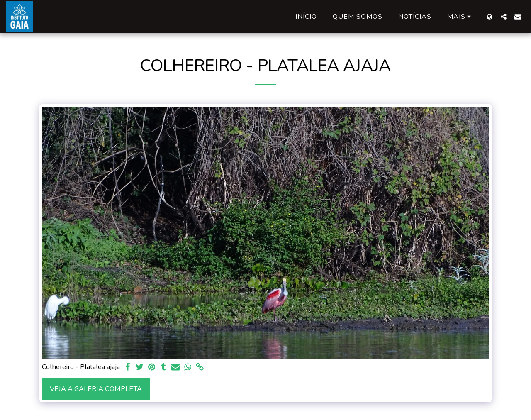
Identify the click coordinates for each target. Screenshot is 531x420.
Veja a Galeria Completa (96, 389)
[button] (504, 16)
